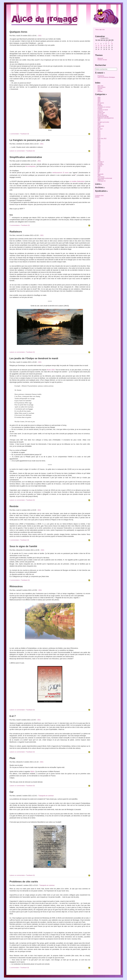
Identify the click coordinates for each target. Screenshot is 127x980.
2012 (99, 137)
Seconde (100, 163)
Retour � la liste (100, 30)
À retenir (100, 73)
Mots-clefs (100, 86)
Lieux (99, 90)
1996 (99, 155)
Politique (100, 106)
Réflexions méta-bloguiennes (106, 118)
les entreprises (31, 166)
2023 (99, 102)
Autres (98, 197)
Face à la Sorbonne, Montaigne (106, 77)
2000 (99, 152)
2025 (99, 99)
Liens (98, 184)
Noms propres (102, 87)
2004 (99, 150)
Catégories (101, 94)
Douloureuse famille (103, 117)
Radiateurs (16, 232)
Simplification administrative (26, 157)
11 (96, 46)
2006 (99, 147)
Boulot (99, 104)
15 (106, 46)
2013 (99, 136)
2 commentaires (15, 580)
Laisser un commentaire (17, 151)
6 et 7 (13, 716)
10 (112, 44)
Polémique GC (102, 181)
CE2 (99, 170)
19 (99, 48)
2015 (99, 133)
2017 (99, 130)
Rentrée (14, 506)
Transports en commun (46, 796)
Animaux (100, 91)
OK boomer (101, 103)
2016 (99, 132)
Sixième (100, 166)
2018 (99, 128)
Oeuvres (100, 89)
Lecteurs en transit (103, 110)
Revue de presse (102, 115)
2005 (99, 148)
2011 (99, 140)
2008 (99, 145)
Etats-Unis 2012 (102, 139)
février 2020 (51, 370)
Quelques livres (18, 32)
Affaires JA (101, 180)
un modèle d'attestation (77, 181)
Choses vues (101, 113)
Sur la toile (101, 114)
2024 (99, 100)
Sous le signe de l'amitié (23, 546)
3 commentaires (15, 225)
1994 (99, 156)
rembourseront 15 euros (61, 173)
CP (98, 173)
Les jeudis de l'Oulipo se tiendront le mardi (34, 358)
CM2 (99, 167)
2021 (40, 36)
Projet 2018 (101, 126)
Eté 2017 (100, 129)
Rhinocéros (16, 586)
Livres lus (100, 111)
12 (99, 46)
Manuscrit (100, 58)
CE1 (99, 171)
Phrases (100, 108)
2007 (99, 144)
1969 (99, 176)
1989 (99, 160)
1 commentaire (14, 134)
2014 (99, 134)
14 (104, 46)
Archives (100, 187)
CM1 (99, 169)
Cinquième (101, 165)
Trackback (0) (25, 134)
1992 (99, 158)
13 (101, 46)
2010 (99, 141)
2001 (99, 151)
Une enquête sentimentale (105, 178)
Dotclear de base (102, 60)
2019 (99, 125)
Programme (101, 76)
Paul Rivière (101, 177)
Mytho (33, 772)
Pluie (12, 758)
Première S (101, 162)
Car (12, 792)
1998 (99, 154)
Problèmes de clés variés (24, 882)
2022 (99, 119)
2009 (99, 143)
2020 (99, 123)
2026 (99, 97)
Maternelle (101, 174)
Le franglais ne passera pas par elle (30, 140)
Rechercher (101, 65)
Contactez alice (99, 196)
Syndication (101, 191)
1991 (99, 159)
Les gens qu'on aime (103, 122)
